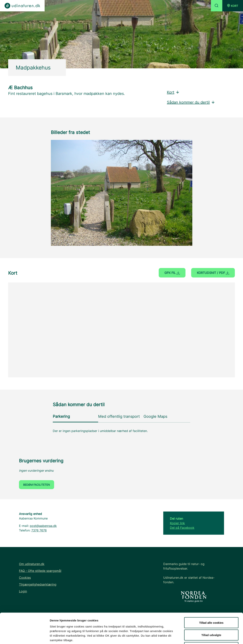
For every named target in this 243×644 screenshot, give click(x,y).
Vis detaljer (197, 637)
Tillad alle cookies (211, 594)
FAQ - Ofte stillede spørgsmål (40, 571)
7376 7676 (39, 530)
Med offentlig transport (119, 416)
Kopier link (177, 523)
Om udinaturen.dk (32, 564)
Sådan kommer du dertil (191, 102)
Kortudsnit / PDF (213, 273)
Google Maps (155, 416)
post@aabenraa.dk (43, 526)
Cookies (25, 578)
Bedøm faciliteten (37, 485)
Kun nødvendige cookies (211, 619)
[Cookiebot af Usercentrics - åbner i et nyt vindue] (25, 637)
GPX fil (172, 273)
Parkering (61, 416)
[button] (233, 6)
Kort (173, 92)
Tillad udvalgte (211, 607)
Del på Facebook (182, 528)
